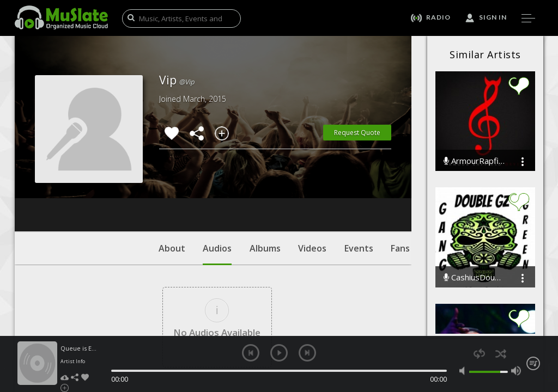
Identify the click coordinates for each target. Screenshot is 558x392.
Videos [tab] (312, 182)
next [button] (307, 353)
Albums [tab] (265, 182)
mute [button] (464, 371)
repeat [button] (479, 354)
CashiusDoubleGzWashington (474, 277)
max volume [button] (516, 371)
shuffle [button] (501, 354)
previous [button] (251, 353)
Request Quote (357, 133)
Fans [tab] (400, 182)
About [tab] (172, 182)
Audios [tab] (217, 188)
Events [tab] (359, 182)
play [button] (279, 353)
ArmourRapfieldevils (474, 161)
